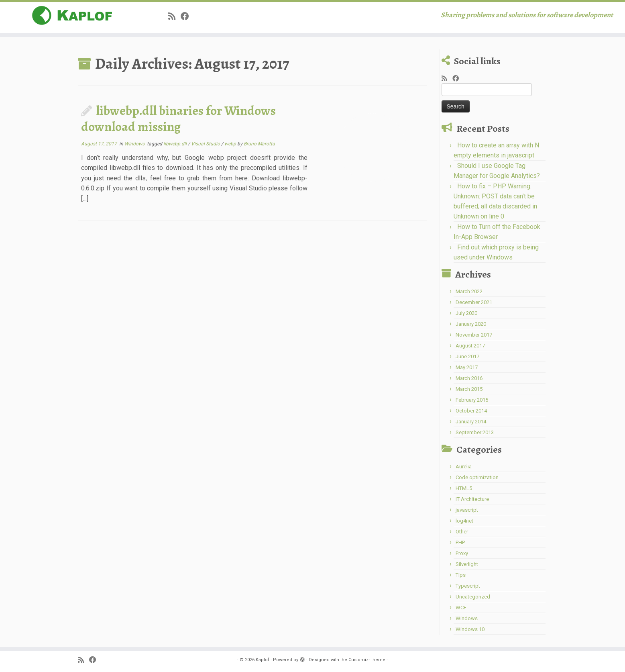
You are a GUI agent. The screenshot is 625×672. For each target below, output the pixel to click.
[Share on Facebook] (187, 16)
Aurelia (464, 467)
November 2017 (474, 335)
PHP (460, 542)
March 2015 (469, 389)
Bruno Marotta (259, 144)
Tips (461, 575)
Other (462, 532)
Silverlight (467, 564)
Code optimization (477, 477)
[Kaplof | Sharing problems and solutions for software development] (72, 16)
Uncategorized (473, 597)
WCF (461, 608)
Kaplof (263, 660)
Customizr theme (367, 660)
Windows (135, 144)
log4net (464, 521)
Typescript (468, 586)
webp (231, 144)
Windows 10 (470, 629)
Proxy (462, 553)
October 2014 (471, 411)
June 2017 (467, 356)
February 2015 (472, 400)
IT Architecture (472, 499)
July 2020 (466, 313)
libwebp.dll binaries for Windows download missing (178, 118)
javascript (467, 510)
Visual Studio (206, 144)
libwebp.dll (176, 144)
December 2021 (474, 302)
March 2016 (469, 378)
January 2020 (471, 324)
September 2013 (475, 432)
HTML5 (464, 488)
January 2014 (471, 422)
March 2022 (469, 291)
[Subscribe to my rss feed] (174, 16)
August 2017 (470, 346)
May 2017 (467, 367)
